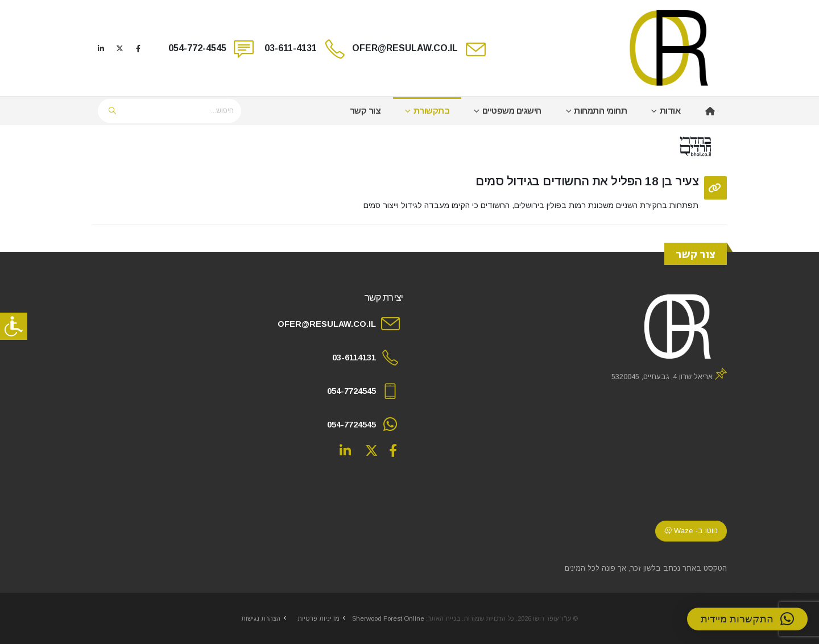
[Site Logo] (670, 48)
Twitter (371, 450)
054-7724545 (351, 391)
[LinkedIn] (101, 48)
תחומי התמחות (600, 111)
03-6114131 (354, 358)
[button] (747, 619)
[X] (119, 48)
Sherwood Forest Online (388, 618)
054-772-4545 (197, 48)
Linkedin (345, 450)
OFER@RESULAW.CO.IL (405, 48)
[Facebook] (138, 48)
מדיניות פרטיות (318, 618)
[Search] (113, 111)
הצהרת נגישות (261, 618)
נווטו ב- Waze (691, 531)
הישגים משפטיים (512, 111)
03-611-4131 (291, 48)
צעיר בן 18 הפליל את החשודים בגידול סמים (587, 181)
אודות (670, 111)
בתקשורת (432, 111)
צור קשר (365, 111)
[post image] (409, 146)
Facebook (393, 450)
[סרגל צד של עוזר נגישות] (14, 326)
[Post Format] (715, 188)
